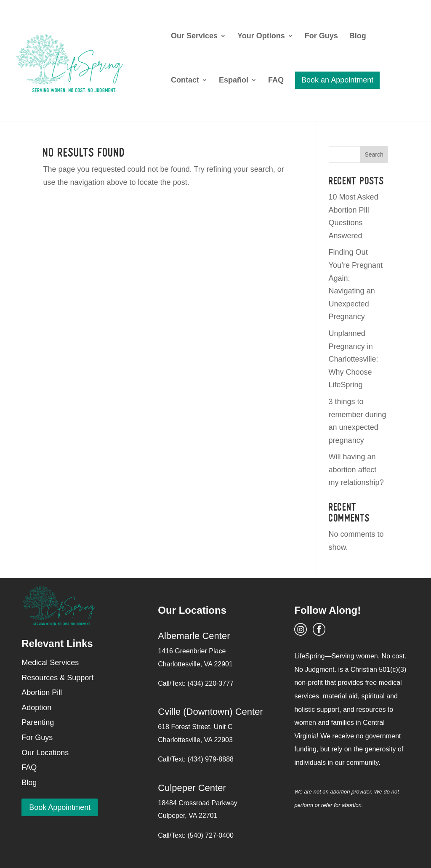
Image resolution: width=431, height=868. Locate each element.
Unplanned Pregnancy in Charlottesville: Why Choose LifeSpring (354, 359)
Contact (185, 81)
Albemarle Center (194, 636)
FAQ (276, 81)
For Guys (321, 36)
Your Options (261, 36)
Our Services (194, 36)
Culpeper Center (192, 788)
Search (374, 154)
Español (234, 81)
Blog (358, 36)
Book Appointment (60, 807)
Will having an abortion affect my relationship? (356, 470)
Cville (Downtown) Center (210, 712)
